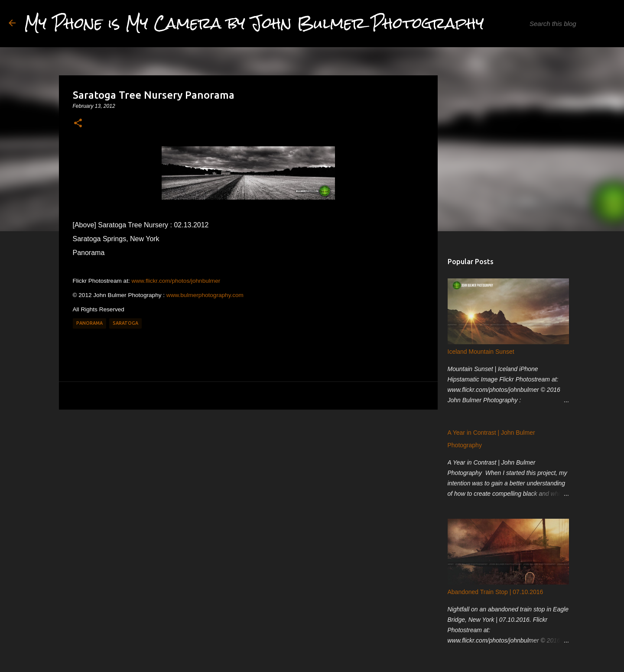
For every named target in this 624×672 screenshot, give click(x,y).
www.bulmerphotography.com (205, 295)
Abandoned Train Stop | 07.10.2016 (496, 592)
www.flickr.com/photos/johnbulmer (176, 281)
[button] (78, 123)
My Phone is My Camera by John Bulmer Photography (254, 23)
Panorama (89, 323)
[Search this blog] (572, 24)
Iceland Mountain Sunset (481, 352)
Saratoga (125, 323)
